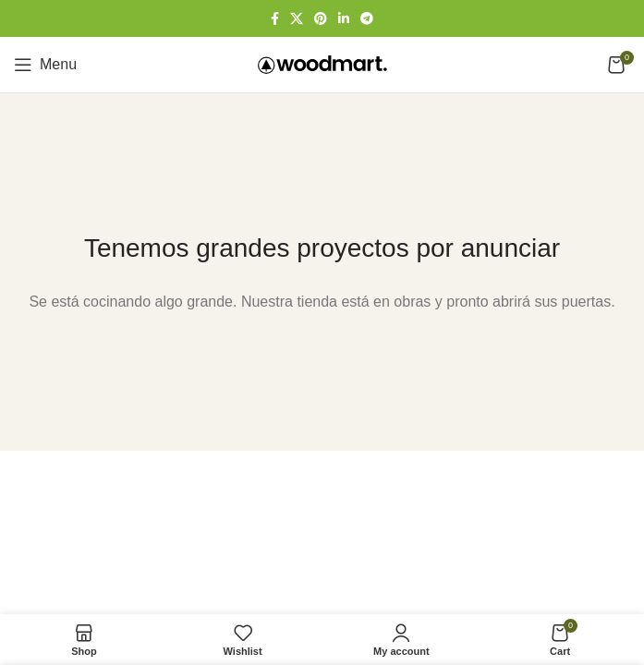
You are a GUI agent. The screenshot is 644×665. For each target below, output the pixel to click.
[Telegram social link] (367, 19)
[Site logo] (322, 63)
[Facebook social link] (275, 19)
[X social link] (297, 19)
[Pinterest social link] (321, 19)
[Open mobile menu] (45, 65)
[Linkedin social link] (344, 19)
